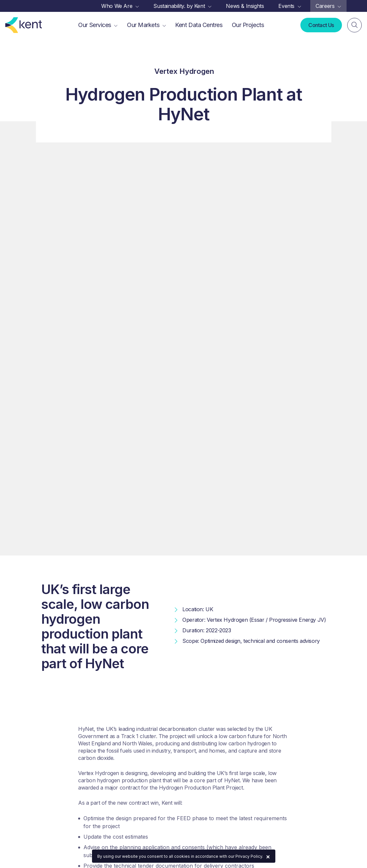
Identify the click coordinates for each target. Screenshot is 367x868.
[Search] (354, 25)
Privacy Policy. (249, 856)
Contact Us (321, 25)
